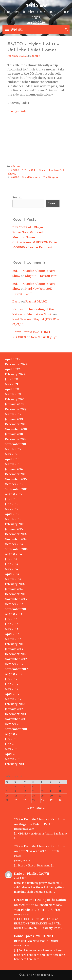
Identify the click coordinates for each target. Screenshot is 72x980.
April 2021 (12, 389)
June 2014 (12, 564)
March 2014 (13, 579)
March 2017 (13, 449)
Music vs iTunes (24, 237)
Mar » (41, 808)
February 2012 (15, 704)
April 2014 (12, 574)
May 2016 (12, 454)
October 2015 (14, 484)
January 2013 (14, 649)
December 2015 (16, 474)
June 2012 (12, 684)
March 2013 (13, 639)
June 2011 (11, 744)
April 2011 (12, 754)
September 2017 (16, 444)
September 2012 (16, 669)
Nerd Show (36, 5)
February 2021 (15, 399)
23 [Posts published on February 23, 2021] (16, 800)
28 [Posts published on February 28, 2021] (60, 800)
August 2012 (14, 674)
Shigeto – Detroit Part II (42, 276)
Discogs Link (17, 111)
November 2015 (16, 479)
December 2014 (16, 534)
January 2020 (14, 404)
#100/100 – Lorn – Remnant (32, 247)
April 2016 (12, 459)
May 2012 (12, 689)
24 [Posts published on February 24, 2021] (25, 800)
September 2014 (16, 549)
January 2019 (14, 419)
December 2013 (16, 594)
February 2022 (15, 374)
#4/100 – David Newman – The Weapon (34, 177)
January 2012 (14, 709)
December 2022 (16, 364)
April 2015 (12, 514)
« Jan (31, 808)
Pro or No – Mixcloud (27, 232)
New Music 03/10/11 (44, 337)
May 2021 (12, 384)
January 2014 (14, 589)
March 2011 (13, 759)
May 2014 (12, 569)
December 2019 (16, 409)
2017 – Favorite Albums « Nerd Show (40, 819)
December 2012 (16, 654)
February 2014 (15, 584)
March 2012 (13, 699)
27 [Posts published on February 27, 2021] (51, 800)
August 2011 (13, 734)
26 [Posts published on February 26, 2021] (43, 800)
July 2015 (11, 499)
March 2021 (13, 394)
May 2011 (11, 749)
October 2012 (14, 664)
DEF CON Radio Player (28, 227)
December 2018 (16, 424)
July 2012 (11, 679)
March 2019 (13, 414)
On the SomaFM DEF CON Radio (35, 242)
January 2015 (14, 529)
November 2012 (16, 659)
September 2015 (16, 489)
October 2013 (14, 604)
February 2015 (15, 524)
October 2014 (14, 544)
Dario (16, 301)
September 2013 (16, 609)
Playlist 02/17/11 (36, 301)
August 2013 (13, 614)
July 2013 (11, 619)
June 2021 (12, 379)
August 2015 (13, 494)
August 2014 (14, 554)
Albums (16, 166)
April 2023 (12, 359)
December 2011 (16, 714)
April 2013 (12, 634)
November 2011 (16, 719)
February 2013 (15, 644)
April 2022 (12, 369)
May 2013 (11, 629)
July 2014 (11, 559)
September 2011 (16, 729)
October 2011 (14, 724)
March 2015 (13, 519)
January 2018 (14, 434)
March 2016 (13, 464)
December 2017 (16, 439)
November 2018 (16, 429)
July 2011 (11, 739)
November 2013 (16, 599)
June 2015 (12, 504)
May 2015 (11, 509)
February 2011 (15, 764)
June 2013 (12, 624)
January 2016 (14, 469)
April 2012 (12, 694)
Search (17, 197)
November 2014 (16, 539)
